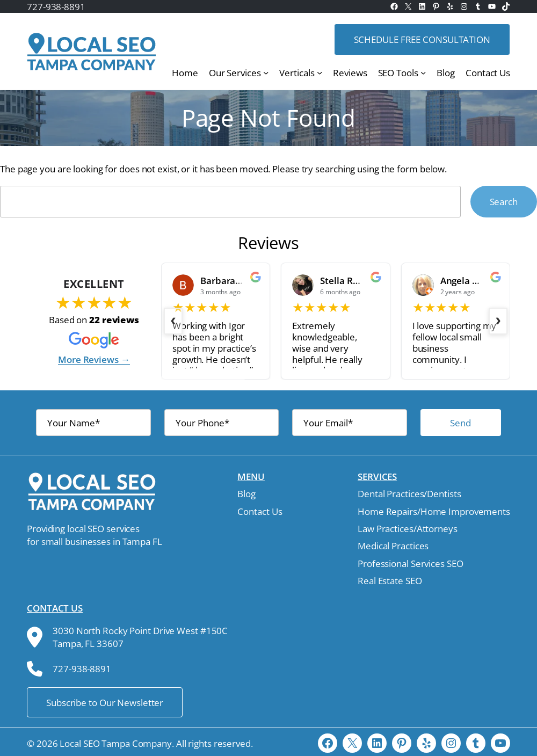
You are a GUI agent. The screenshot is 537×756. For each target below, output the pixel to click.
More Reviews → (94, 359)
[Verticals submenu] (320, 72)
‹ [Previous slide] (173, 319)
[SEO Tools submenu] (423, 72)
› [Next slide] (498, 319)
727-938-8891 (56, 6)
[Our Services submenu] (266, 72)
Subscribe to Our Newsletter (105, 702)
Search (504, 201)
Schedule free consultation (422, 39)
